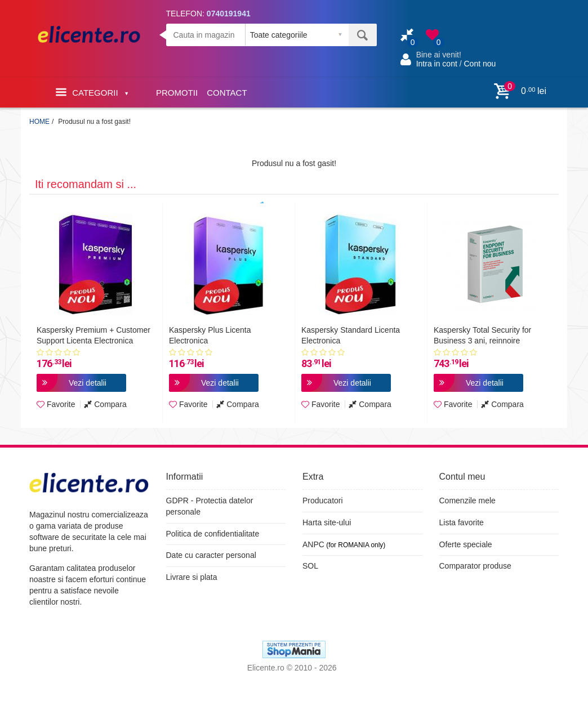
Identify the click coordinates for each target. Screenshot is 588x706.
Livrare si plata (192, 577)
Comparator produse (475, 566)
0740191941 (229, 14)
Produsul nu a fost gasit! (94, 122)
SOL (310, 566)
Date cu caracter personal (211, 555)
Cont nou (480, 64)
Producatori (323, 501)
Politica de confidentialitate (213, 534)
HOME (39, 122)
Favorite (56, 404)
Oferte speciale (466, 544)
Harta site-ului (327, 522)
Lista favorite (462, 522)
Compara (105, 404)
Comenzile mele (467, 501)
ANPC (313, 544)
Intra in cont (437, 64)
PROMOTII (177, 93)
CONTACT (227, 93)
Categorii (92, 92)
